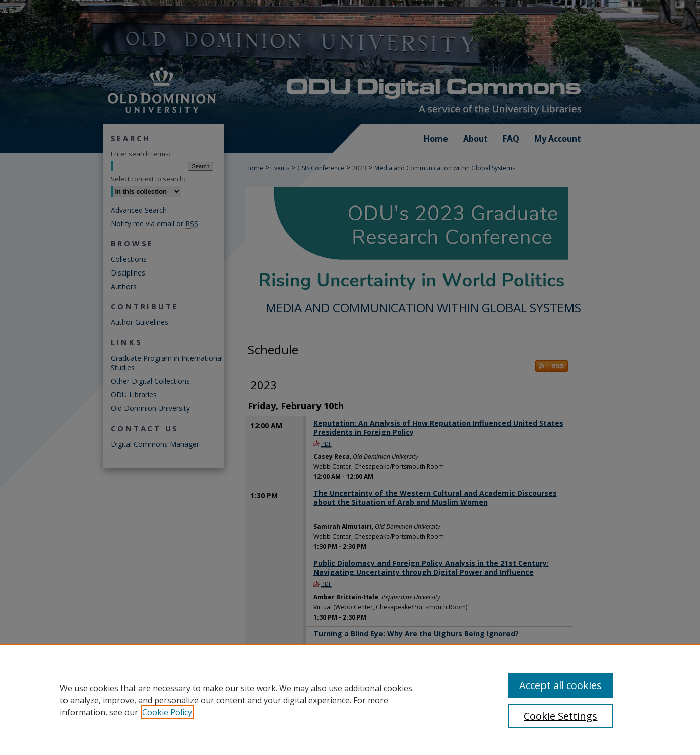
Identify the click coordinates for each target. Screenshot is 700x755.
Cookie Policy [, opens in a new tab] (167, 712)
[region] (350, 700)
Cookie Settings (560, 716)
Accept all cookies (560, 685)
